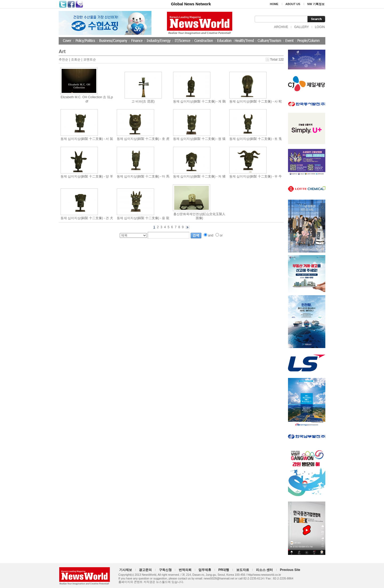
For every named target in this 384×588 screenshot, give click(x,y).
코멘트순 (90, 60)
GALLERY (301, 27)
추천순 (63, 60)
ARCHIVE (281, 27)
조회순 (76, 60)
